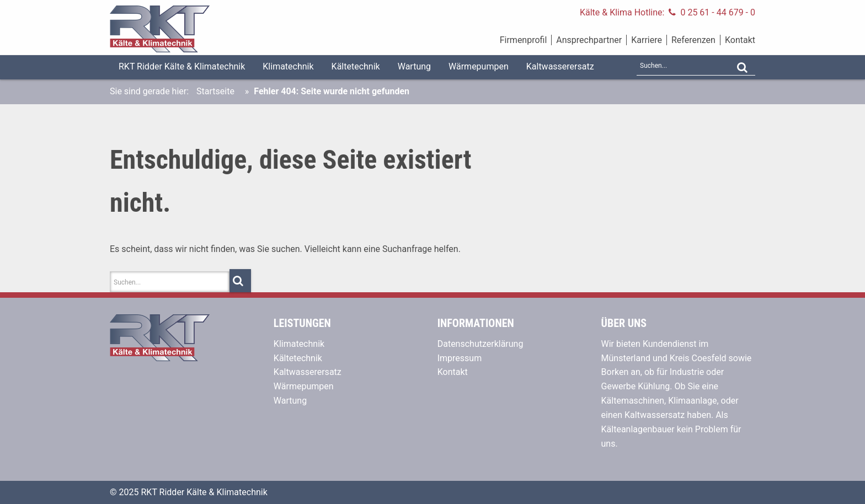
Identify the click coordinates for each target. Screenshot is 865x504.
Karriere (647, 40)
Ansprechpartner (589, 40)
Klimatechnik (288, 66)
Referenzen (693, 40)
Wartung (414, 66)
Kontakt (740, 40)
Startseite (215, 91)
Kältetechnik (356, 66)
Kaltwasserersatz (560, 66)
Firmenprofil (524, 40)
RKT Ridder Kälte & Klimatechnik (182, 66)
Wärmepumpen (479, 66)
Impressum (460, 358)
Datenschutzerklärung (480, 344)
